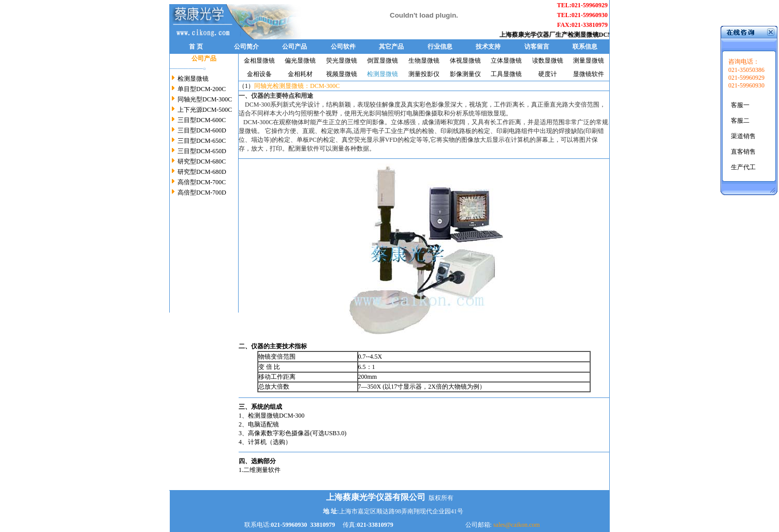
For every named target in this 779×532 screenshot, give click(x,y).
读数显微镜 (548, 61)
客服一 (740, 105)
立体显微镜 (506, 61)
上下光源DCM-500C (204, 110)
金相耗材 (300, 74)
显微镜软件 (589, 74)
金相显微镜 (259, 61)
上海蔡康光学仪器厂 (531, 35)
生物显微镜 (424, 61)
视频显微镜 (342, 74)
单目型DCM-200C (201, 89)
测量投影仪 (424, 74)
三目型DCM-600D (201, 130)
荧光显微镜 (342, 61)
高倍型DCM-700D (202, 193)
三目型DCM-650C (201, 141)
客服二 (740, 121)
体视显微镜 (465, 61)
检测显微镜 (193, 79)
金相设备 (259, 74)
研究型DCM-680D (201, 172)
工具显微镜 (506, 74)
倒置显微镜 (383, 61)
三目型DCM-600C (202, 120)
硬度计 (548, 74)
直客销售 (743, 152)
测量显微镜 (589, 61)
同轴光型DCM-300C (204, 99)
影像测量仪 (465, 74)
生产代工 (743, 167)
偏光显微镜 (300, 61)
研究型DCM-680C (201, 161)
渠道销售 (743, 136)
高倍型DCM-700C (201, 182)
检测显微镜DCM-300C (602, 35)
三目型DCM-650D (201, 151)
